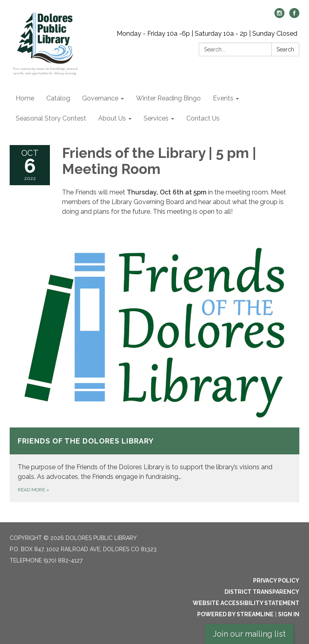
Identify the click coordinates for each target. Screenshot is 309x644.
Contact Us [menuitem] (203, 118)
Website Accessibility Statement (246, 603)
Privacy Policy (276, 581)
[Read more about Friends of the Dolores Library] (154, 368)
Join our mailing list (249, 634)
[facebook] (294, 16)
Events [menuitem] (223, 98)
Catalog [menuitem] (58, 98)
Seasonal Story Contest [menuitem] (51, 118)
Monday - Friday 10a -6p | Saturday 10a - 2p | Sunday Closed (207, 34)
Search (285, 49)
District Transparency (262, 592)
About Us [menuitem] (112, 118)
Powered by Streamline (235, 614)
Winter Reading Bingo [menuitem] (168, 98)
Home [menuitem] (25, 98)
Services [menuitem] (156, 118)
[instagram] (279, 16)
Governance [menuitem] (100, 98)
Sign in (289, 614)
